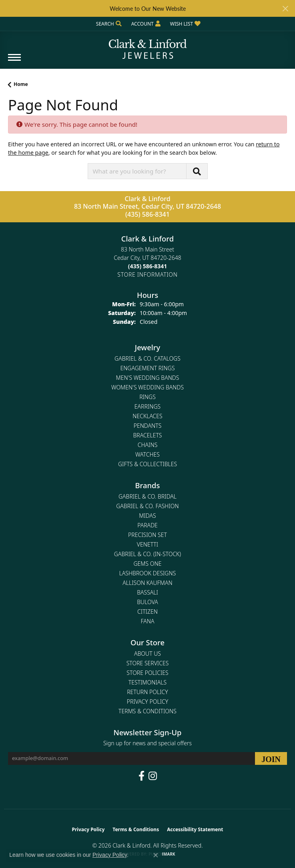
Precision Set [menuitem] (147, 535)
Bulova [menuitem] (147, 602)
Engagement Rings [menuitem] (147, 368)
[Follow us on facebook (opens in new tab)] (141, 776)
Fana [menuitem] (147, 621)
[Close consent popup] (156, 855)
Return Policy (147, 692)
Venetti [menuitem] (147, 544)
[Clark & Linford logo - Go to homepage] (148, 46)
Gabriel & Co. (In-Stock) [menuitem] (147, 554)
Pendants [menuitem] (148, 426)
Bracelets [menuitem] (148, 435)
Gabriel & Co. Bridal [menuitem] (147, 496)
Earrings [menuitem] (147, 406)
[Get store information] (147, 274)
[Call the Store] (148, 266)
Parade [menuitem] (147, 525)
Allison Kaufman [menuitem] (147, 583)
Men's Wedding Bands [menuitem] (148, 378)
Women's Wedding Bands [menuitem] (147, 387)
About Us (147, 653)
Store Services (148, 663)
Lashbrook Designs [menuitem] (148, 573)
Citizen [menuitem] (147, 612)
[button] (108, 24)
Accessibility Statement (195, 829)
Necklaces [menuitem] (147, 416)
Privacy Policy (147, 701)
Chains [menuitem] (148, 445)
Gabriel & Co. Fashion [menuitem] (147, 506)
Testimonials (147, 682)
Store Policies (147, 673)
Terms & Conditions (147, 711)
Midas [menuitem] (147, 516)
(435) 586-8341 (147, 214)
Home (21, 84)
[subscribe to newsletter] (271, 758)
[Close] (285, 9)
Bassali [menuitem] (147, 592)
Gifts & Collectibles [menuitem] (147, 464)
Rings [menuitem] (147, 397)
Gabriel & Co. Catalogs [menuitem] (147, 358)
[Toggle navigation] (14, 61)
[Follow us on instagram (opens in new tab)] (153, 776)
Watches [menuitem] (147, 454)
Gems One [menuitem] (147, 564)
